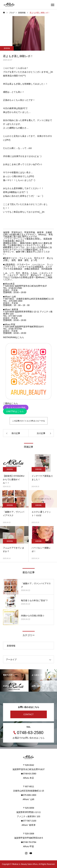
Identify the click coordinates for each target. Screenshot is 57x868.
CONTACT (28, 714)
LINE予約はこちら (15, 411)
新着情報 (7, 48)
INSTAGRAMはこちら (14, 337)
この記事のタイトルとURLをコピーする (28, 421)
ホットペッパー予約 (16, 408)
